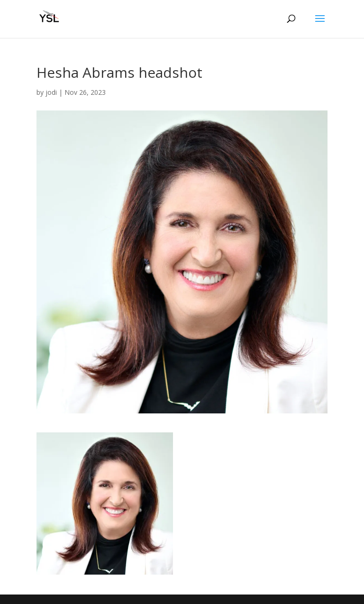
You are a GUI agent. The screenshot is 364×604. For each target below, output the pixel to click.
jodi (51, 92)
